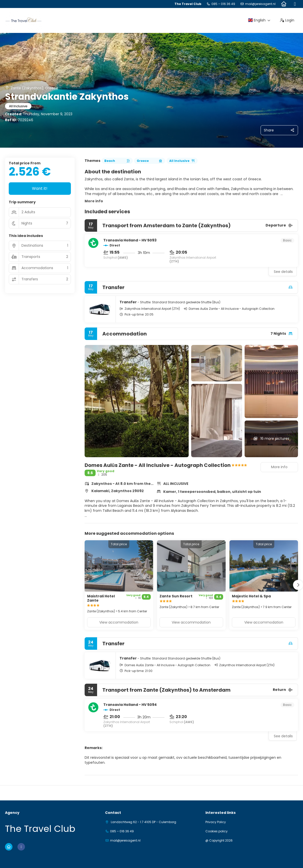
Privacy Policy (216, 822)
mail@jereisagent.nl (260, 4)
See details (283, 272)
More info (94, 201)
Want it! (40, 188)
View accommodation (119, 622)
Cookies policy (217, 831)
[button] (298, 585)
